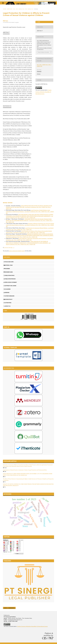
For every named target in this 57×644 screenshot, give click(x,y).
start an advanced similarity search (17, 251)
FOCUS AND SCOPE (9, 262)
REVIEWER (7, 269)
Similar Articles (8, 203)
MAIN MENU (7, 257)
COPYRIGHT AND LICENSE (10, 286)
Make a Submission (9, 608)
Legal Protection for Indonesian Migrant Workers (36, 228)
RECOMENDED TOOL (9, 368)
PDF (39, 22)
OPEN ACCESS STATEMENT (10, 282)
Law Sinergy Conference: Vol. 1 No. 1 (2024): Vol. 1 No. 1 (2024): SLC (29, 232)
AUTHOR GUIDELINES (9, 296)
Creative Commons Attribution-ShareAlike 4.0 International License (43, 92)
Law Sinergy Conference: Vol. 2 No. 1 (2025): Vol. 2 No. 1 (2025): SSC (22, 237)
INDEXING (6, 293)
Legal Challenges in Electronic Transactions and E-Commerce (33, 238)
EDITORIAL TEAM (8, 265)
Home (5, 9)
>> (14, 247)
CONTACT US (7, 306)
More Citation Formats (43, 52)
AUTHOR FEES (7, 303)
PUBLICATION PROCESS (10, 279)
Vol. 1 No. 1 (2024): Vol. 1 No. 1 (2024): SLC (23, 9)
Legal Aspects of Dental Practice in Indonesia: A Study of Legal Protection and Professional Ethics (25, 470)
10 (11, 247)
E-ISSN (5, 311)
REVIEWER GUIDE (8, 272)
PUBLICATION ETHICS (9, 275)
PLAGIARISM (7, 289)
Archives (10, 9)
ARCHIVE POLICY (8, 299)
